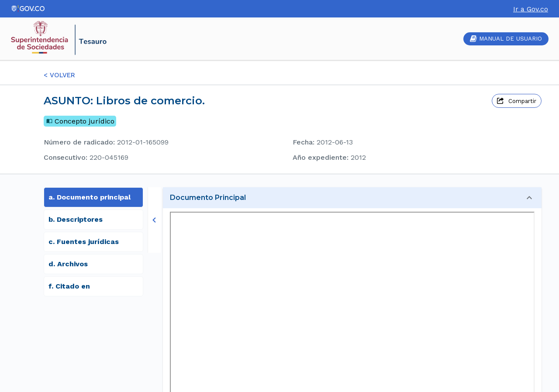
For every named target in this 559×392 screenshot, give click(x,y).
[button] (352, 198)
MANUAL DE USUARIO (506, 39)
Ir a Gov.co (531, 9)
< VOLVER (59, 75)
